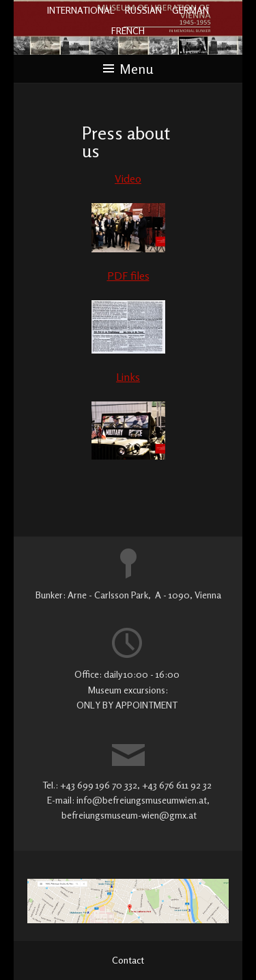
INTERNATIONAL (81, 10)
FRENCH (128, 30)
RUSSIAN (143, 10)
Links (128, 377)
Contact (128, 960)
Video (128, 178)
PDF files (128, 276)
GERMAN (190, 10)
